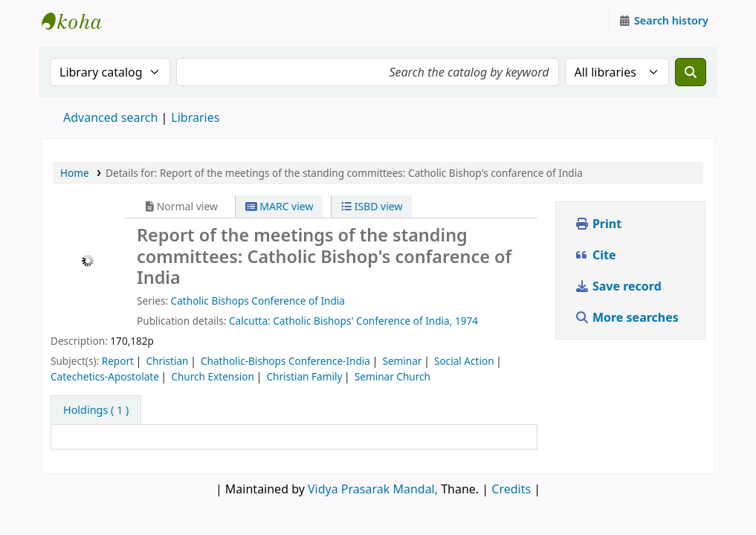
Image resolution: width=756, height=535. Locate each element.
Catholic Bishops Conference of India (258, 301)
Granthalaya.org (79, 21)
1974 (466, 321)
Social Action (464, 361)
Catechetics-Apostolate (105, 376)
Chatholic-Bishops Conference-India (285, 361)
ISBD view (372, 206)
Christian (167, 361)
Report (118, 361)
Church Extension (213, 376)
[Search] (691, 72)
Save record (620, 286)
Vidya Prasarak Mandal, (373, 489)
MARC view (280, 206)
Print (598, 224)
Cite (595, 255)
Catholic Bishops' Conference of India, (362, 321)
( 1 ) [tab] (96, 410)
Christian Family (304, 376)
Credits (511, 489)
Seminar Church (392, 376)
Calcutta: (250, 321)
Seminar (402, 361)
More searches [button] (628, 317)
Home (75, 173)
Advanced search (110, 117)
